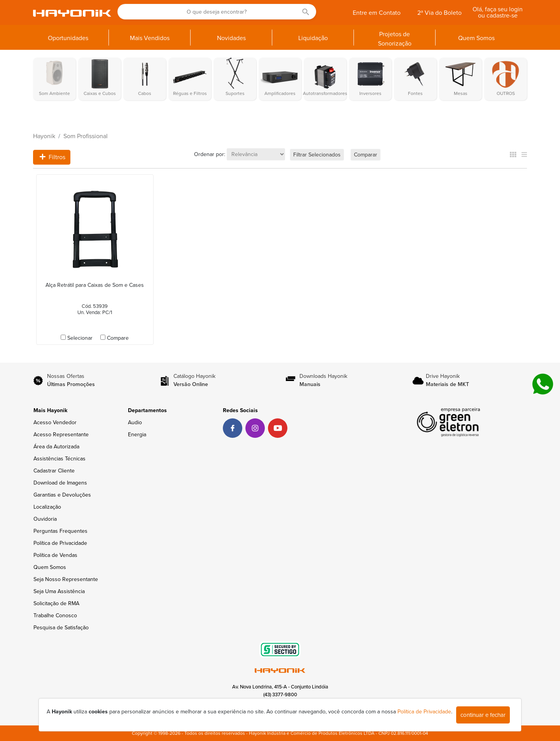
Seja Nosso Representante (66, 579)
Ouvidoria (45, 519)
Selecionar (80, 338)
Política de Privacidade (60, 543)
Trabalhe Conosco (55, 615)
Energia (137, 435)
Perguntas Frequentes (60, 531)
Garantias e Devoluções (62, 495)
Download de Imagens (60, 483)
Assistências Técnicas (59, 459)
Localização (47, 507)
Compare (118, 338)
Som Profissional (86, 136)
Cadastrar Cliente (54, 471)
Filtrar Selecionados (317, 155)
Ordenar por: (210, 154)
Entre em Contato (377, 13)
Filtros (52, 157)
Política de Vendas (55, 555)
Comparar (366, 155)
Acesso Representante (61, 435)
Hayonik (44, 136)
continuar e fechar (483, 715)
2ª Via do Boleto (439, 13)
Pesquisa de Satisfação (61, 628)
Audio (135, 422)
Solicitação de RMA (56, 603)
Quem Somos (50, 567)
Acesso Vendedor (55, 422)
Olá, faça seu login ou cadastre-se (498, 12)
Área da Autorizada (56, 447)
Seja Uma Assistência (59, 591)
